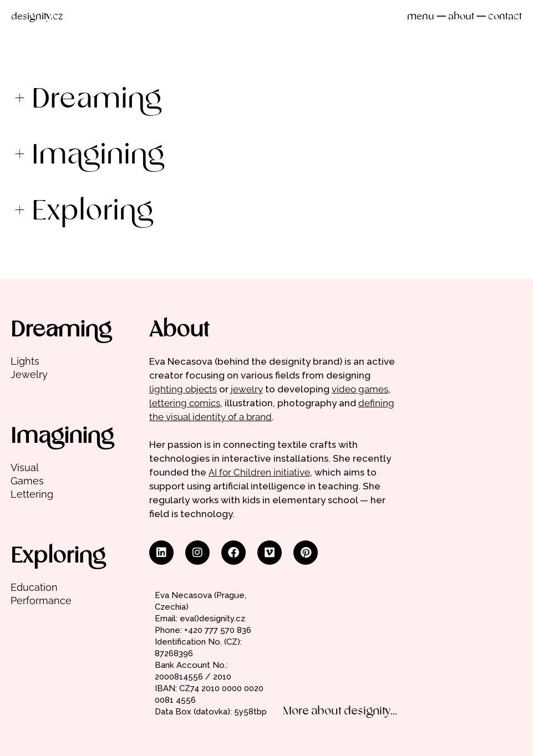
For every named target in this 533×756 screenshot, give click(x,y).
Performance (41, 601)
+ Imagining (89, 156)
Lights (25, 361)
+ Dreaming (88, 100)
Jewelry (29, 374)
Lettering (32, 494)
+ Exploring (83, 212)
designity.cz (37, 17)
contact (505, 17)
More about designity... (340, 711)
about (461, 17)
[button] (266, 100)
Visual (25, 468)
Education (34, 587)
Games (27, 481)
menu (421, 17)
